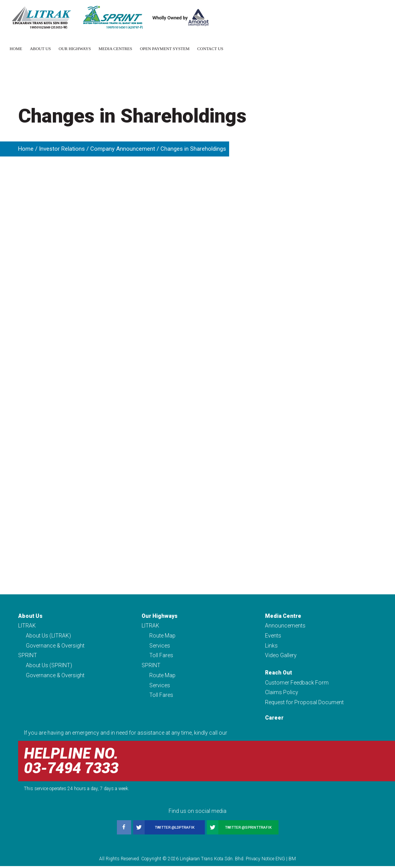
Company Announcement (123, 149)
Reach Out (279, 674)
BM (292, 861)
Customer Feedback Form (297, 684)
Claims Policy (282, 694)
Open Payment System (165, 49)
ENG (280, 861)
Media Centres (116, 49)
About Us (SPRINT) (49, 666)
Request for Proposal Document (304, 704)
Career (274, 720)
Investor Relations (62, 149)
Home (16, 49)
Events (273, 636)
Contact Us (210, 49)
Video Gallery (281, 656)
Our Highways (75, 49)
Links (271, 646)
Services (160, 646)
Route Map (162, 636)
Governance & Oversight (55, 646)
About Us (40, 49)
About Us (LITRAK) (48, 636)
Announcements (285, 626)
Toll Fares (161, 656)
